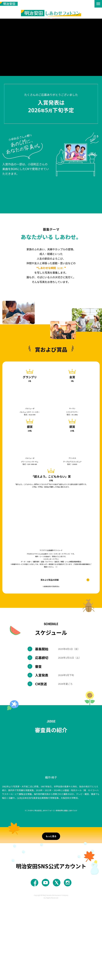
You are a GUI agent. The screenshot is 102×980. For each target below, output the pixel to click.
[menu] (98, 4)
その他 (70, 870)
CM (56, 870)
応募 (31, 869)
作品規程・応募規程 (53, 289)
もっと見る (51, 914)
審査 (44, 870)
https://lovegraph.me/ (56, 567)
